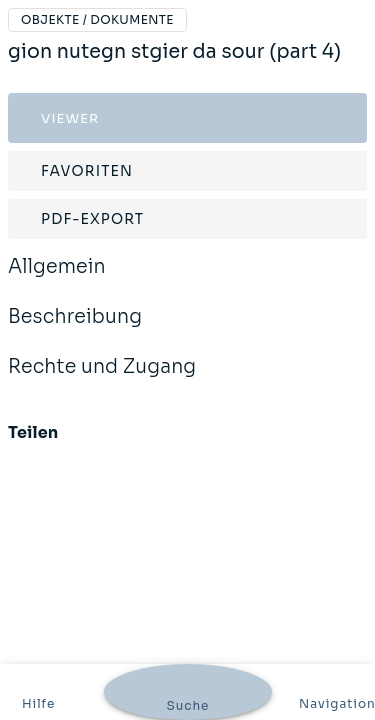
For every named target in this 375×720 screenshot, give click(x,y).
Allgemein (57, 280)
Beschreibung (75, 330)
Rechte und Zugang (102, 380)
